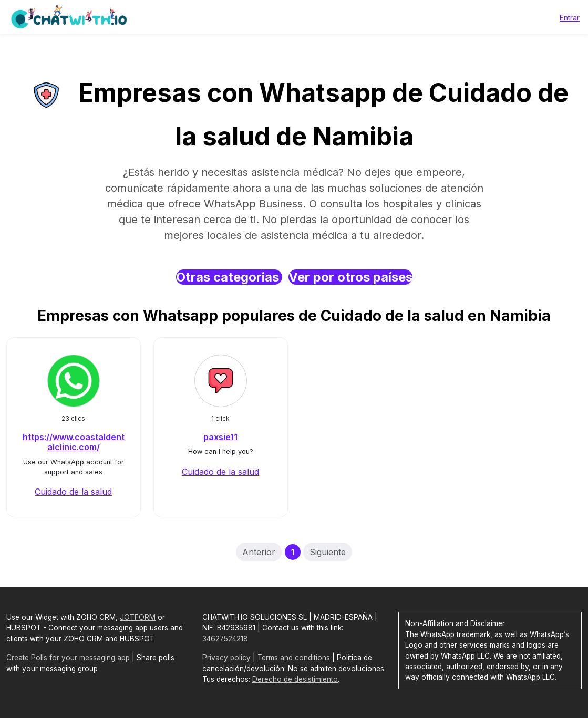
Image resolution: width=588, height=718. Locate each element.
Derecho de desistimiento (295, 679)
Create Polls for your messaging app (68, 658)
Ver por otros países (350, 277)
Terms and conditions (294, 658)
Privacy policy (226, 658)
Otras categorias (229, 277)
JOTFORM (138, 617)
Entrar (570, 18)
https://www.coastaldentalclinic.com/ (74, 442)
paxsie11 (220, 437)
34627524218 (225, 639)
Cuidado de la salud (73, 492)
